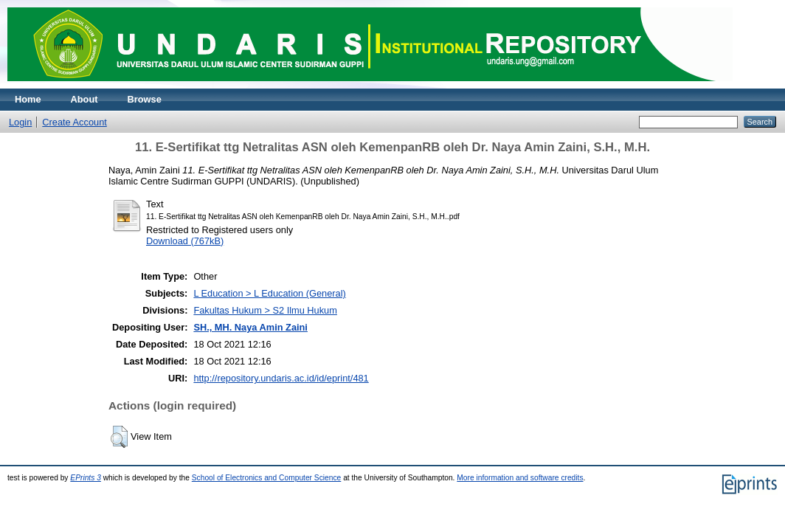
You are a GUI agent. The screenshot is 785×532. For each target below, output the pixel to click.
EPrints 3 (86, 478)
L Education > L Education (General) (269, 293)
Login (20, 122)
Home (28, 99)
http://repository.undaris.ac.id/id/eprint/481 (281, 378)
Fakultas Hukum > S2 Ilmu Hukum (265, 310)
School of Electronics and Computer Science (267, 478)
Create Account (75, 122)
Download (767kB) (185, 241)
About (84, 99)
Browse (145, 99)
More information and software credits (520, 478)
